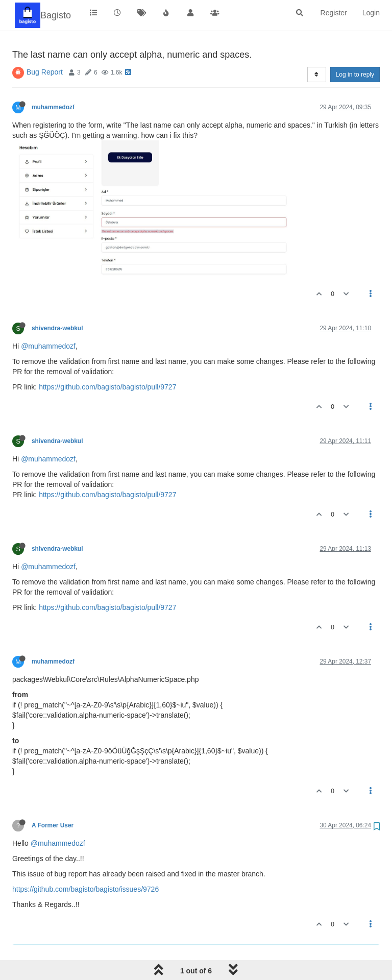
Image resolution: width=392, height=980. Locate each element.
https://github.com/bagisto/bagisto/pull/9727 (107, 387)
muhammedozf (53, 107)
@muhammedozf (48, 346)
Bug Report (45, 72)
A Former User (53, 825)
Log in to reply (355, 75)
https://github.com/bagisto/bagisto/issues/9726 (85, 889)
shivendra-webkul (57, 328)
